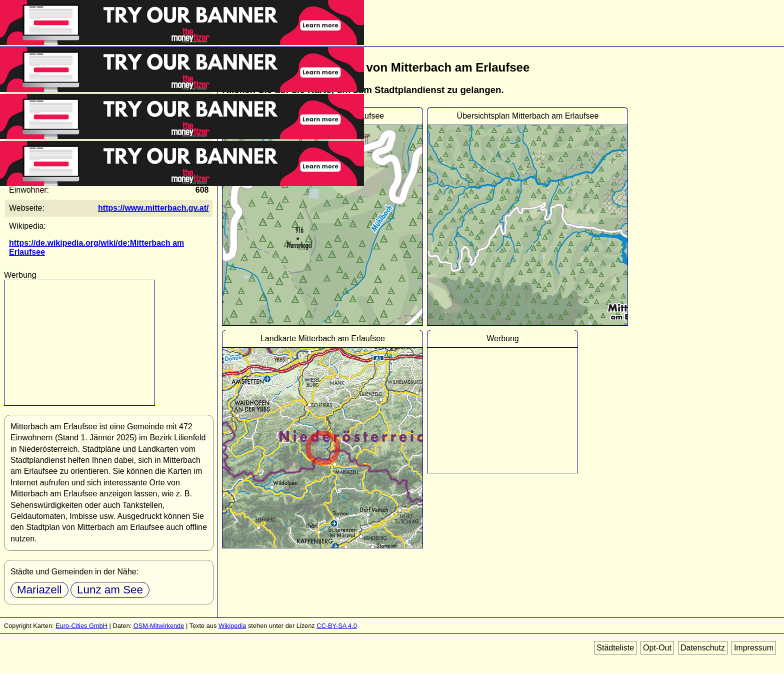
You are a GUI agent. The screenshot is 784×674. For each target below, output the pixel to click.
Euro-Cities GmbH (81, 626)
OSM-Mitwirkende (159, 626)
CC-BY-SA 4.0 (337, 626)
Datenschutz (703, 648)
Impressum (754, 648)
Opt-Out (657, 648)
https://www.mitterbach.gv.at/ (153, 208)
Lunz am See (110, 590)
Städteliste (615, 648)
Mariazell (39, 590)
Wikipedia (232, 626)
